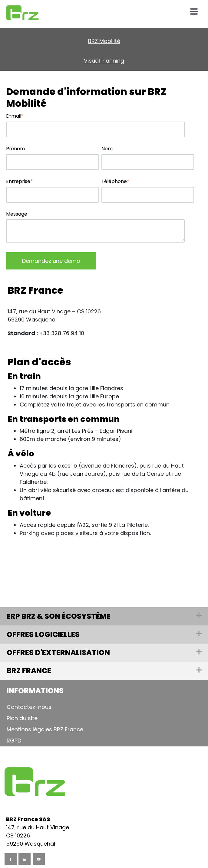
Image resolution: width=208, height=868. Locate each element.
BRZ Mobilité (104, 41)
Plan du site (22, 718)
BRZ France (29, 671)
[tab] (104, 691)
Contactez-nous (29, 707)
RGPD (14, 741)
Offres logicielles (43, 634)
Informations (35, 691)
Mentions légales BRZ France (45, 729)
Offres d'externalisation (58, 653)
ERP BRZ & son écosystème (59, 616)
